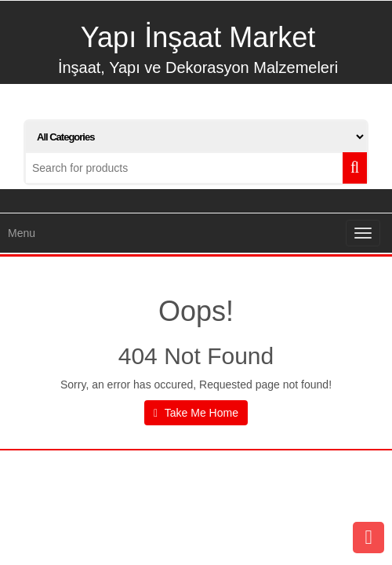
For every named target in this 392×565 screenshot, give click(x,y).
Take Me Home (196, 413)
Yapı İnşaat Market (198, 37)
